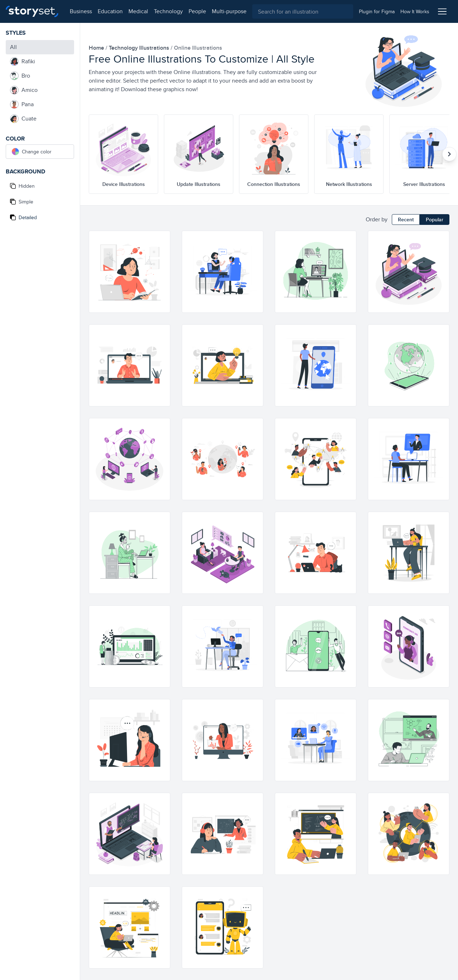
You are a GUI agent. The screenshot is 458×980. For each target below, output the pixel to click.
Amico (24, 90)
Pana (22, 104)
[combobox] (303, 11)
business (81, 11)
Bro (20, 76)
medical (138, 11)
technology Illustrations (140, 48)
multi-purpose (229, 11)
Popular (435, 220)
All (13, 47)
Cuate (23, 119)
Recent (406, 220)
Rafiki (23, 61)
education (110, 11)
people (197, 11)
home (97, 48)
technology (168, 11)
